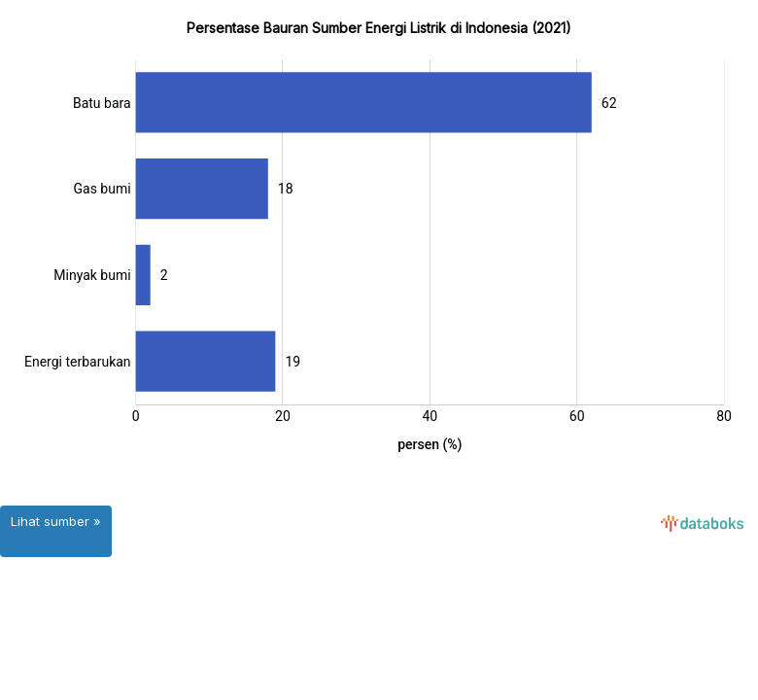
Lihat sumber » (56, 521)
